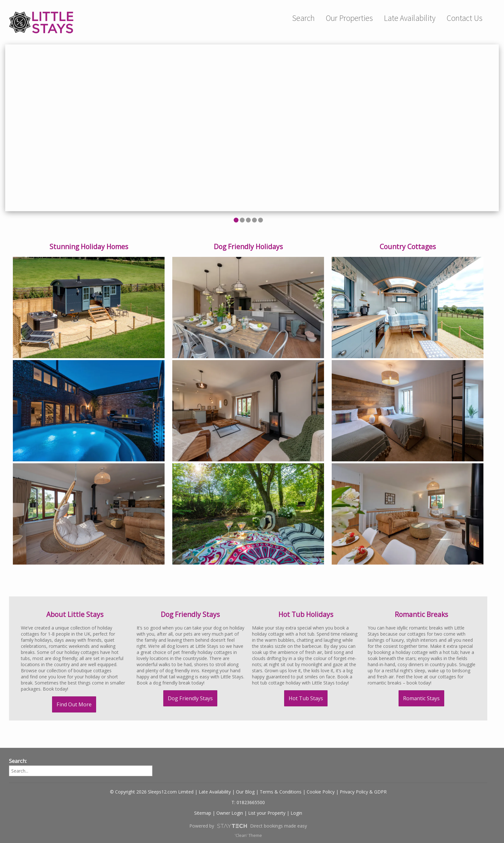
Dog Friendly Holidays (248, 247)
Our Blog (245, 792)
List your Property (267, 813)
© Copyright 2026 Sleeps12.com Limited (152, 792)
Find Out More (74, 704)
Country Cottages (408, 247)
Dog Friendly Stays (190, 698)
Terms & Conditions (281, 792)
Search (303, 18)
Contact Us (464, 18)
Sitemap (203, 813)
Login (296, 813)
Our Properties (349, 18)
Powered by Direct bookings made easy (248, 826)
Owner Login (230, 813)
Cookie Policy (321, 792)
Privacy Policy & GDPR (363, 792)
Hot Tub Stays (306, 698)
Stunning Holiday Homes (89, 247)
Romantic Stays (421, 698)
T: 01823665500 (248, 802)
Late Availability (410, 18)
